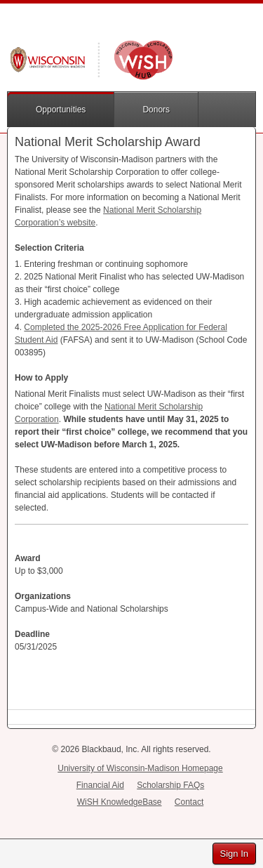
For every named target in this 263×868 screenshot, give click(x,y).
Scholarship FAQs (170, 785)
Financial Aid (100, 785)
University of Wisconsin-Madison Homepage (140, 768)
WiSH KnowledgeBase (120, 802)
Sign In (234, 854)
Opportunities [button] (61, 110)
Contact (189, 802)
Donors (156, 110)
